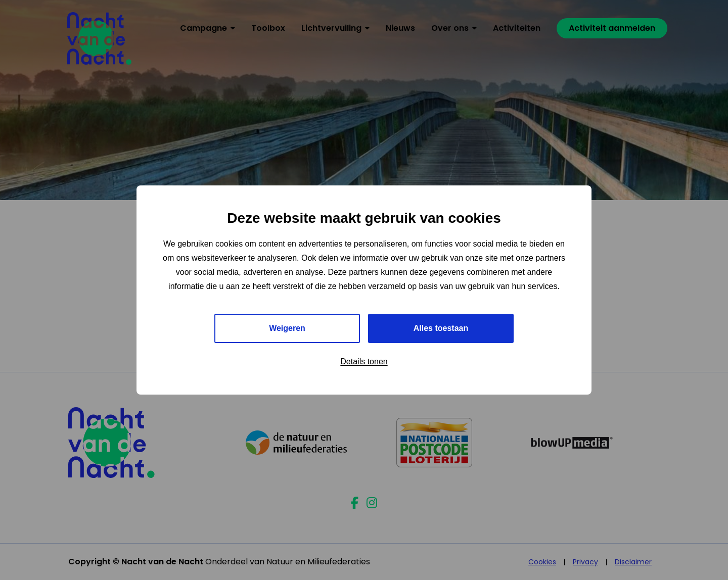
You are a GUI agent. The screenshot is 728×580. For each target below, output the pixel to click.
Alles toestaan (441, 328)
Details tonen (364, 361)
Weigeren (287, 328)
